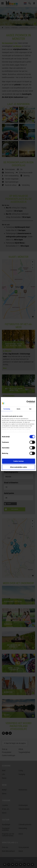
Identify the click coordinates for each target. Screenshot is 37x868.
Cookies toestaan (18, 461)
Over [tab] (30, 409)
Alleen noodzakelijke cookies (19, 467)
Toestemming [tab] (7, 409)
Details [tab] (18, 409)
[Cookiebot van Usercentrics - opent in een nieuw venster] (27, 402)
